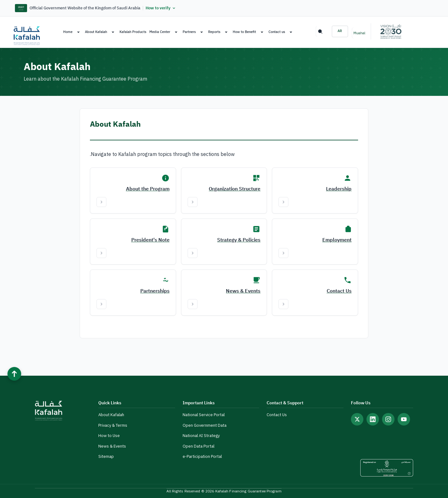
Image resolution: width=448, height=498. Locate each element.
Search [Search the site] (320, 31)
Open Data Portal (198, 446)
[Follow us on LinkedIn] (373, 419)
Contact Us (277, 415)
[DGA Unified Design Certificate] (387, 468)
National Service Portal (204, 415)
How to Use (109, 436)
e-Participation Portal (202, 456)
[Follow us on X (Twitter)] (357, 419)
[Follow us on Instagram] (388, 419)
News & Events (112, 446)
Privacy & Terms (113, 425)
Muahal (359, 33)
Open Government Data (205, 425)
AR (340, 31)
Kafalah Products (133, 32)
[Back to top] (14, 374)
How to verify (161, 8)
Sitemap (106, 456)
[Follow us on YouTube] (404, 419)
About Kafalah (111, 415)
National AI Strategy (201, 436)
